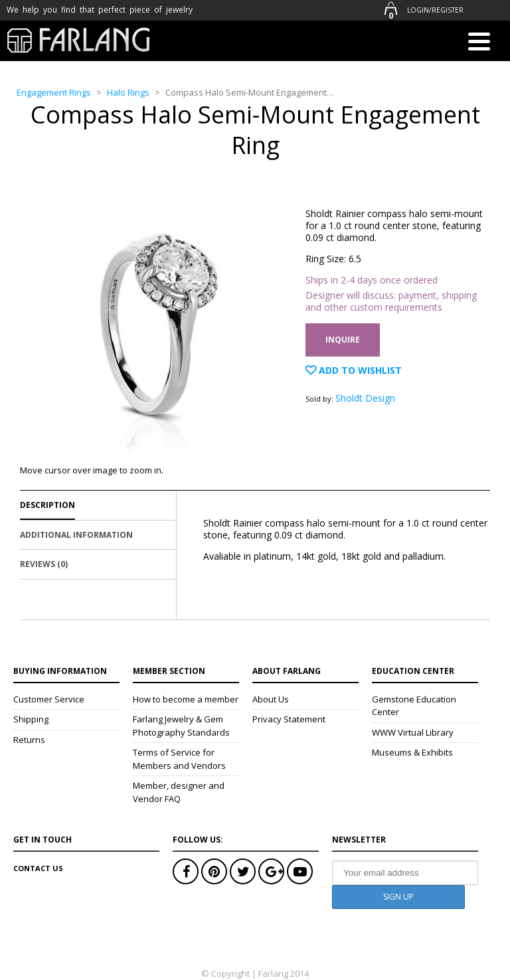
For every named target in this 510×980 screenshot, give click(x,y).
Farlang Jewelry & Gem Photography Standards (181, 726)
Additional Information (76, 535)
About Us (271, 699)
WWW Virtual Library (413, 732)
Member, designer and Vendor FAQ (179, 792)
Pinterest (214, 871)
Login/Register (435, 10)
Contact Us (38, 868)
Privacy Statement (289, 719)
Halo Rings (128, 92)
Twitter (243, 871)
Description (47, 505)
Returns (29, 740)
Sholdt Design (365, 398)
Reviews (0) (44, 564)
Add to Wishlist (359, 370)
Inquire (343, 340)
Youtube (300, 871)
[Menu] (479, 44)
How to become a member (186, 699)
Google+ (271, 871)
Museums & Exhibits (412, 752)
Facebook (186, 871)
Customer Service (49, 699)
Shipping (31, 719)
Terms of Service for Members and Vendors (179, 759)
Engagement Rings (54, 92)
